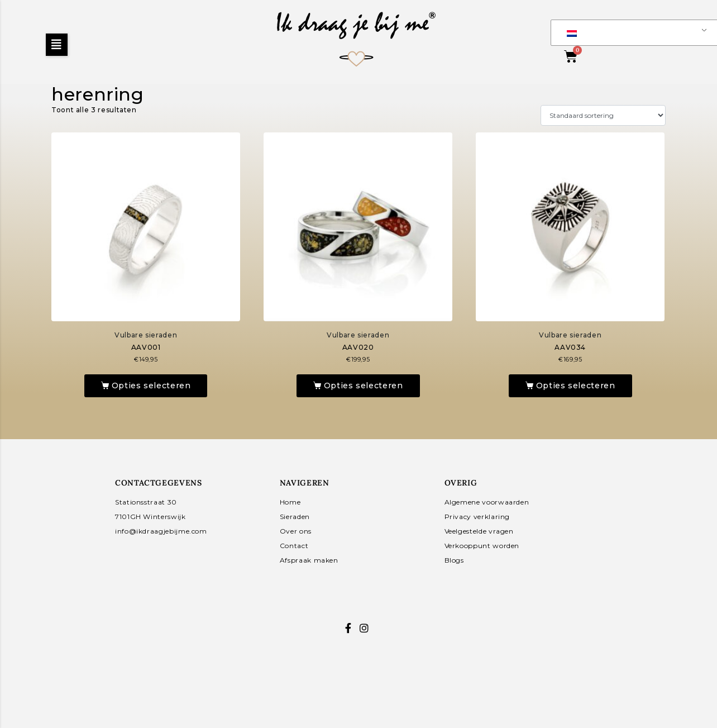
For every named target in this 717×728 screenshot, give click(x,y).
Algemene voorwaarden (487, 502)
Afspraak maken (309, 560)
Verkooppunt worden (482, 546)
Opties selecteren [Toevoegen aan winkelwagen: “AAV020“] (364, 386)
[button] (57, 45)
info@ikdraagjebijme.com (161, 531)
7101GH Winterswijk (150, 517)
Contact (294, 546)
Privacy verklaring (477, 517)
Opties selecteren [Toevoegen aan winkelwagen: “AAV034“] (576, 386)
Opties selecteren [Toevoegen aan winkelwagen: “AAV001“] (151, 386)
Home (290, 502)
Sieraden (295, 517)
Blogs (454, 560)
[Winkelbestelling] (603, 115)
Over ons (296, 531)
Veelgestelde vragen (479, 531)
